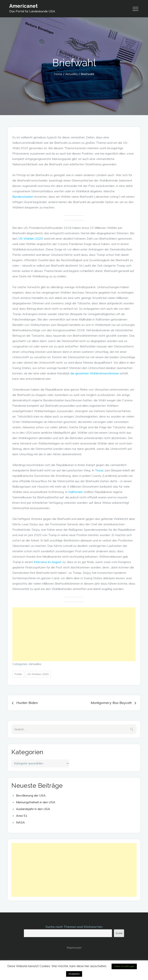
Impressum (74, 947)
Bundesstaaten (23, 197)
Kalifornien (76, 492)
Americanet (23, 6)
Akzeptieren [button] (74, 974)
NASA (20, 822)
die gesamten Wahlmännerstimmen (95, 373)
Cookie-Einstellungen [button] (124, 966)
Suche (119, 933)
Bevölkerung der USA (31, 795)
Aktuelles (35, 664)
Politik (18, 674)
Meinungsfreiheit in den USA (36, 802)
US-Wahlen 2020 (31, 239)
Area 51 (22, 816)
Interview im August (48, 562)
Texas (99, 470)
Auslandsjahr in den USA (33, 809)
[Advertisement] (74, 634)
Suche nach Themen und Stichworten (74, 927)
